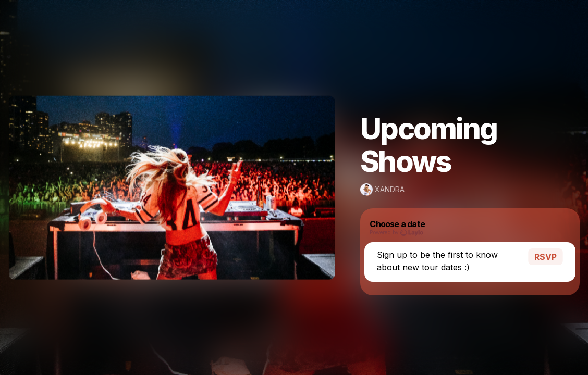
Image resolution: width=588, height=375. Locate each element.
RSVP (546, 254)
